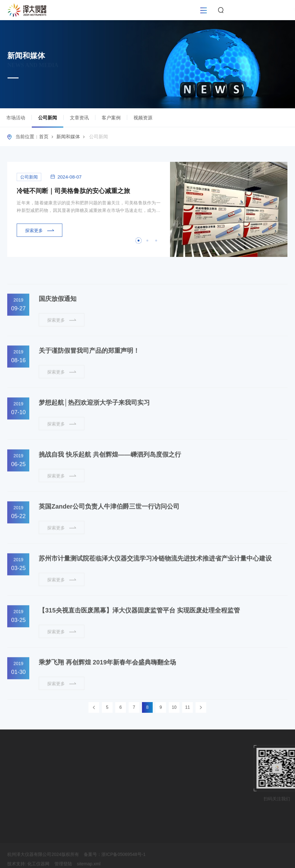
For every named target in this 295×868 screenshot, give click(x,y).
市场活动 (16, 119)
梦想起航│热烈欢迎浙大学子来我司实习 (94, 422)
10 (166, 707)
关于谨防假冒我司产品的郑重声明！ (89, 370)
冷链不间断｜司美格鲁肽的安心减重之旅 (73, 195)
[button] (139, 244)
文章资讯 (79, 119)
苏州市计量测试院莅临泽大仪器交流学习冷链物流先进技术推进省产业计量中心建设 (155, 578)
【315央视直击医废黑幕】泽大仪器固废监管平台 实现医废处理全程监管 (139, 630)
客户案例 (111, 119)
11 (175, 707)
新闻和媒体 (68, 138)
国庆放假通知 (58, 318)
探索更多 (40, 234)
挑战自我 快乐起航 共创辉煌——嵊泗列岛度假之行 (110, 474)
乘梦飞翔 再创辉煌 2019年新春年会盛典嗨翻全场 (107, 682)
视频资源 (143, 119)
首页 (44, 138)
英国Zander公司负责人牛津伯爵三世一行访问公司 (109, 526)
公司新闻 (48, 123)
